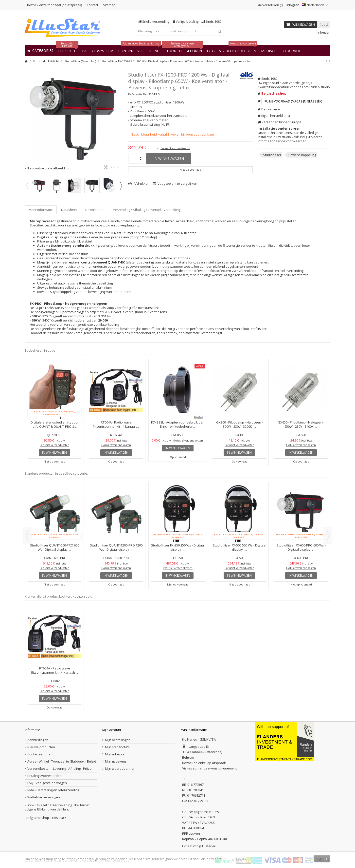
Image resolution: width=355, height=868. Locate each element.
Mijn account (112, 730)
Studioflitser (272, 155)
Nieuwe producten (41, 747)
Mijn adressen (116, 754)
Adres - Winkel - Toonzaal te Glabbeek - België (62, 761)
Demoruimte (271, 109)
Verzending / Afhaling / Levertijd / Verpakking (147, 210)
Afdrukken (141, 183)
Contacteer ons (39, 754)
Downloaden (95, 210)
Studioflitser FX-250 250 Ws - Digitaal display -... (178, 547)
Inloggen (293, 5)
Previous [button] (27, 186)
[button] (281, 50)
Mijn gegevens (116, 761)
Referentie (135, 94)
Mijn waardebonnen (120, 769)
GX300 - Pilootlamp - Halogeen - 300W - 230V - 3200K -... (240, 424)
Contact (92, 5)
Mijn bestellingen (118, 740)
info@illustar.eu (204, 846)
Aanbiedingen (38, 740)
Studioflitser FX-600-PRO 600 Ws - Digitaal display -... (301, 547)
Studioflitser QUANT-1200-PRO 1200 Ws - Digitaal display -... (116, 547)
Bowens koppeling (302, 155)
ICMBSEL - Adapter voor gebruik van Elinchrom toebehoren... (178, 424)
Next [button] (121, 186)
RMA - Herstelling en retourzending (53, 790)
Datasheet (69, 210)
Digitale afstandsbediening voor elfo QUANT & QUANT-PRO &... (55, 424)
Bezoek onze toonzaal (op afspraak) (54, 5)
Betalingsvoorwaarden (44, 776)
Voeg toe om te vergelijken (177, 183)
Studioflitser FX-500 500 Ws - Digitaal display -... (240, 547)
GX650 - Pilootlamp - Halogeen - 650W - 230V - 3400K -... (301, 424)
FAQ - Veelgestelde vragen (47, 783)
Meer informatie (41, 210)
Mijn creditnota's (117, 747)
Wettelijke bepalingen (44, 797)
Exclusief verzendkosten (175, 148)
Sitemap (109, 5)
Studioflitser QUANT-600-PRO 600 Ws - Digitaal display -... (55, 547)
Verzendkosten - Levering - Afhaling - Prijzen (60, 769)
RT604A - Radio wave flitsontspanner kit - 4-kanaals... (116, 424)
